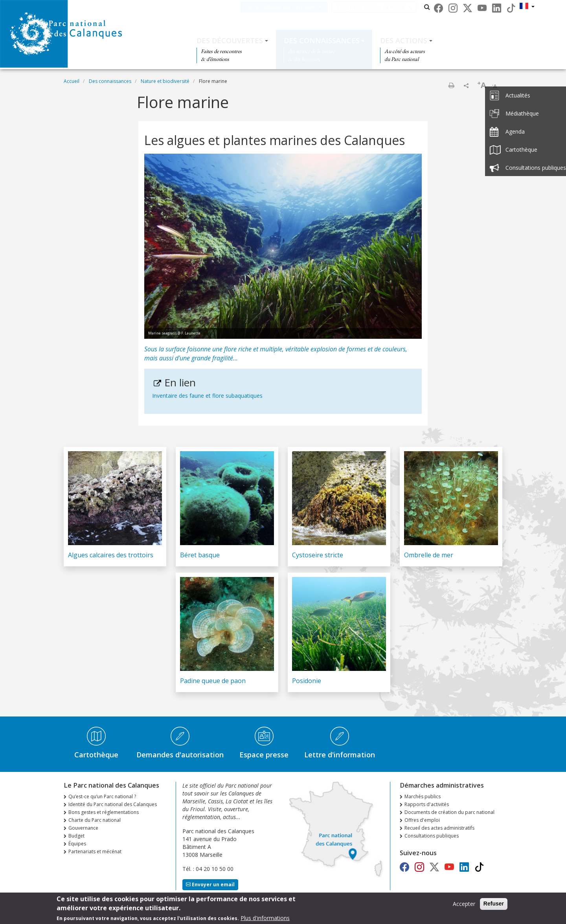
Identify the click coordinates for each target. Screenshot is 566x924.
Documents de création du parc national (449, 812)
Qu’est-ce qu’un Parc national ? (102, 796)
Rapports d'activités (427, 804)
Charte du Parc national (95, 820)
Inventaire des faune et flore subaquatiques (207, 396)
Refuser (494, 906)
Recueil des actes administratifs (439, 828)
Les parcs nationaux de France (383, 7)
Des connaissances (322, 40)
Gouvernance (83, 828)
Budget (76, 836)
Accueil (72, 81)
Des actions (404, 40)
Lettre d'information (340, 755)
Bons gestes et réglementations (104, 812)
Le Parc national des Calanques (293, 7)
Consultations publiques (432, 836)
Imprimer (451, 85)
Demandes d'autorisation (180, 755)
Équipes (77, 844)
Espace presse (264, 755)
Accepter (464, 906)
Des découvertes (230, 40)
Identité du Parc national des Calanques (113, 804)
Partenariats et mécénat (95, 851)
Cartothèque (96, 755)
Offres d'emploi (422, 820)
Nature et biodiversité (165, 81)
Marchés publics (423, 796)
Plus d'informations (265, 920)
